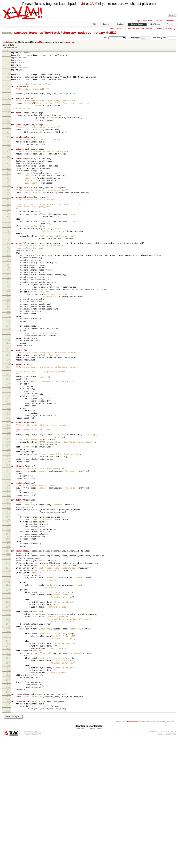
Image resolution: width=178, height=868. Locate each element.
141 (8, 456)
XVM (94, 4)
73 (9, 258)
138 (8, 447)
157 (8, 502)
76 (9, 267)
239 (8, 742)
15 (9, 93)
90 (9, 308)
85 (9, 293)
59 (9, 218)
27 (9, 126)
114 (8, 379)
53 (9, 201)
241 (8, 748)
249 (8, 772)
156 (8, 500)
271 (8, 835)
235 (8, 730)
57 (9, 212)
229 (8, 712)
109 (8, 364)
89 (9, 305)
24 (9, 118)
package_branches (29, 33)
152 (8, 489)
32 (9, 140)
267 (8, 823)
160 (8, 511)
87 (9, 299)
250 (8, 775)
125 (8, 410)
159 (8, 508)
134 (8, 436)
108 (8, 361)
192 (8, 604)
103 (8, 346)
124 (8, 407)
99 (9, 334)
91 (9, 311)
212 (8, 662)
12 (9, 85)
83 (9, 287)
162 (8, 517)
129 (8, 422)
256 (8, 792)
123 (8, 405)
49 (9, 189)
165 (8, 526)
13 (9, 88)
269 (8, 829)
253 (8, 783)
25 (9, 121)
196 (8, 616)
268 (8, 826)
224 (8, 698)
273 (8, 841)
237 (8, 736)
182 (8, 575)
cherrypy (69, 33)
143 (8, 462)
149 (8, 480)
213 (8, 665)
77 (9, 270)
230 (8, 715)
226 (8, 704)
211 (8, 659)
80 (9, 278)
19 (9, 104)
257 (8, 795)
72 (9, 255)
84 (9, 290)
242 (8, 751)
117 (8, 387)
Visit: (106, 37)
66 (9, 237)
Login (138, 21)
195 (8, 613)
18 (9, 101)
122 (8, 402)
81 (9, 281)
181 (8, 572)
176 (8, 558)
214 (8, 668)
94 (9, 319)
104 (8, 349)
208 (8, 650)
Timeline (106, 24)
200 (8, 627)
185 (8, 584)
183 (8, 578)
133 (8, 433)
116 (8, 385)
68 (9, 243)
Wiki (94, 24)
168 (8, 535)
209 (8, 653)
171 (8, 544)
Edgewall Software (34, 863)
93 (9, 316)
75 (9, 264)
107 (8, 358)
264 (8, 815)
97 (9, 328)
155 (8, 497)
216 (8, 674)
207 (8, 647)
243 (8, 754)
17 (9, 99)
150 (8, 483)
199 (8, 624)
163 (8, 520)
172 (8, 546)
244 (8, 757)
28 (9, 129)
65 (9, 234)
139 (8, 450)
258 (8, 798)
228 (8, 710)
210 (8, 656)
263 (8, 812)
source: (8, 33)
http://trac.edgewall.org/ (167, 863)
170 (8, 541)
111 (8, 370)
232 (8, 721)
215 (8, 671)
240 (8, 745)
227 (8, 707)
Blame (160, 29)
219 (8, 683)
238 (8, 739)
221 (8, 689)
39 (9, 161)
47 (9, 183)
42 (9, 169)
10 (9, 79)
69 (9, 246)
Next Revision (147, 29)
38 (9, 158)
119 (8, 393)
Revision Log (170, 29)
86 (9, 296)
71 (9, 252)
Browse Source (137, 24)
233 (8, 724)
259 (8, 801)
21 (9, 109)
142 (8, 459)
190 (8, 598)
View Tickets (155, 24)
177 (8, 561)
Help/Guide (147, 21)
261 (8, 806)
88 (9, 302)
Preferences (170, 21)
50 (9, 192)
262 (8, 809)
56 (9, 210)
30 (9, 135)
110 (8, 367)
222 (8, 692)
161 (8, 514)
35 (9, 149)
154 (8, 494)
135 (8, 439)
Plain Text (80, 859)
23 (9, 115)
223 (8, 695)
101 (8, 340)
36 (9, 152)
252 (8, 780)
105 (8, 352)
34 (9, 146)
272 (8, 838)
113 (8, 376)
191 (8, 601)
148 (8, 477)
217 (8, 677)
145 (8, 468)
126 (8, 413)
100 (8, 337)
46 (9, 180)
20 (9, 106)
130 (8, 425)
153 (8, 492)
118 (8, 390)
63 (9, 229)
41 (9, 166)
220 (8, 686)
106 (8, 355)
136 (8, 442)
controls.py (96, 33)
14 (9, 90)
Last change (9, 42)
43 (9, 172)
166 (8, 529)
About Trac (159, 21)
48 (9, 186)
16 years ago (69, 42)
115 (8, 382)
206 (8, 645)
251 (8, 778)
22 (9, 112)
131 (8, 427)
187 (8, 589)
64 (9, 231)
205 (8, 642)
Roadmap (120, 24)
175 (8, 555)
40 (9, 164)
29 (9, 132)
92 (9, 314)
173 (8, 549)
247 (8, 766)
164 (8, 523)
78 (9, 273)
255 (8, 789)
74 (9, 261)
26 (9, 123)
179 (8, 566)
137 (8, 445)
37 (9, 155)
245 (8, 760)
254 (8, 786)
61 (9, 223)
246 (8, 763)
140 (8, 453)
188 (8, 592)
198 (8, 621)
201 (8, 630)
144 (8, 465)
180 (8, 569)
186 (8, 586)
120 (8, 396)
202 (8, 633)
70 (9, 249)
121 (8, 399)
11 (9, 82)
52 (9, 198)
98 (9, 331)
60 (9, 221)
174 (8, 552)
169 (8, 538)
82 (9, 284)
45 (9, 177)
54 (9, 204)
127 (8, 416)
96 (9, 325)
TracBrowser (132, 852)
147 (8, 474)
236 (8, 733)
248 (8, 769)
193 (8, 607)
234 (8, 727)
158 (8, 505)
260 (8, 804)
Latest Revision (133, 29)
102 (8, 343)
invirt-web (53, 33)
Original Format (95, 859)
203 (8, 636)
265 (8, 818)
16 (9, 96)
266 (8, 821)
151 (8, 486)
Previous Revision (117, 29)
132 (8, 430)
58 (9, 215)
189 (8, 595)
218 (8, 680)
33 (9, 143)
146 (8, 471)
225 (8, 701)
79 (9, 276)
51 (9, 195)
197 (8, 619)
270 (8, 832)
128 (8, 419)
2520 (113, 33)
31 (9, 137)
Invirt (81, 4)
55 (9, 207)
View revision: (134, 38)
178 (8, 564)
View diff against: (165, 38)
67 (9, 240)
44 (9, 175)
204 (8, 639)
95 (9, 322)
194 (8, 610)
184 (8, 581)
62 (9, 226)
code (82, 33)
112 (8, 373)
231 (8, 718)
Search (170, 24)
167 (8, 532)
